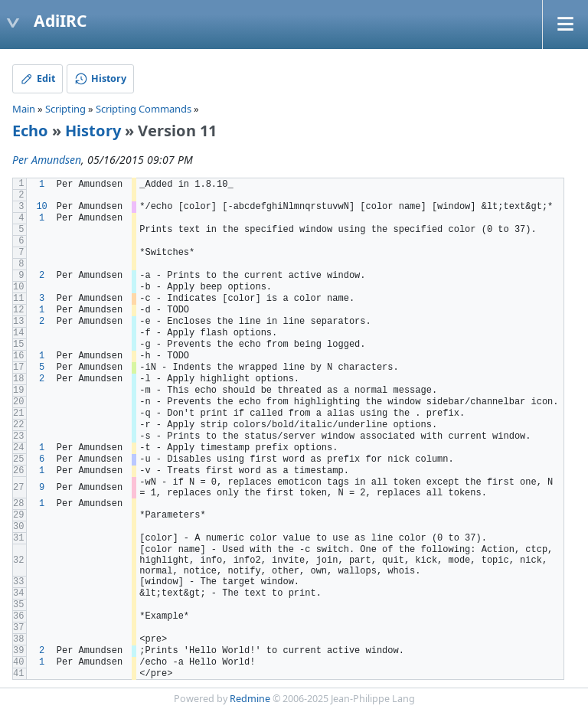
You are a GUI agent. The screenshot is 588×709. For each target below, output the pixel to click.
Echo (30, 131)
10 (41, 207)
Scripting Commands (144, 109)
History (93, 131)
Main (24, 109)
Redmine (250, 699)
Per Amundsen (47, 160)
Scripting (65, 109)
